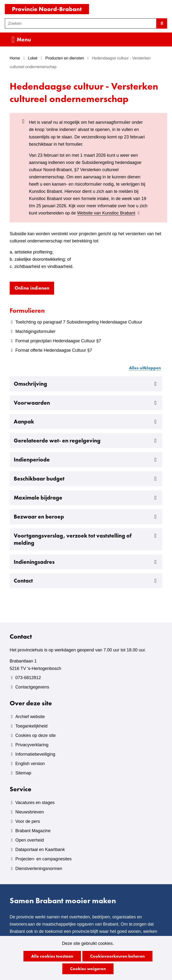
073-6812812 (28, 678)
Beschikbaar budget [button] (86, 479)
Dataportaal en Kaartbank (40, 850)
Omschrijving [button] (86, 384)
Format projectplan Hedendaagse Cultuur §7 (58, 341)
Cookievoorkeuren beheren (117, 956)
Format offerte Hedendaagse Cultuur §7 (54, 350)
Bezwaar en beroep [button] (86, 517)
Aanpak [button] (86, 422)
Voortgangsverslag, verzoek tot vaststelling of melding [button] (86, 539)
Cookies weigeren (88, 969)
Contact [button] (86, 581)
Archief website (30, 717)
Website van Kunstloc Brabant (109, 213)
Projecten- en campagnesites (43, 859)
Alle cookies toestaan (52, 956)
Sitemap (23, 773)
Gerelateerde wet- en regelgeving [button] (86, 441)
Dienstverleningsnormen (39, 869)
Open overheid (29, 840)
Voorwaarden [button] (86, 403)
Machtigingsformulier (35, 331)
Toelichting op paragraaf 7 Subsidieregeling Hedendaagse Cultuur (79, 322)
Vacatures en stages (35, 803)
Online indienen (34, 289)
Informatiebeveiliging (35, 754)
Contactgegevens (32, 687)
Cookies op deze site (35, 735)
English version (30, 764)
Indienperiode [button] (86, 460)
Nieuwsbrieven (29, 812)
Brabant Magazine (33, 831)
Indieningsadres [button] (86, 562)
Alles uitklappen (145, 368)
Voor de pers (28, 821)
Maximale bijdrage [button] (86, 498)
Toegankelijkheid (31, 726)
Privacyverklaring (32, 745)
